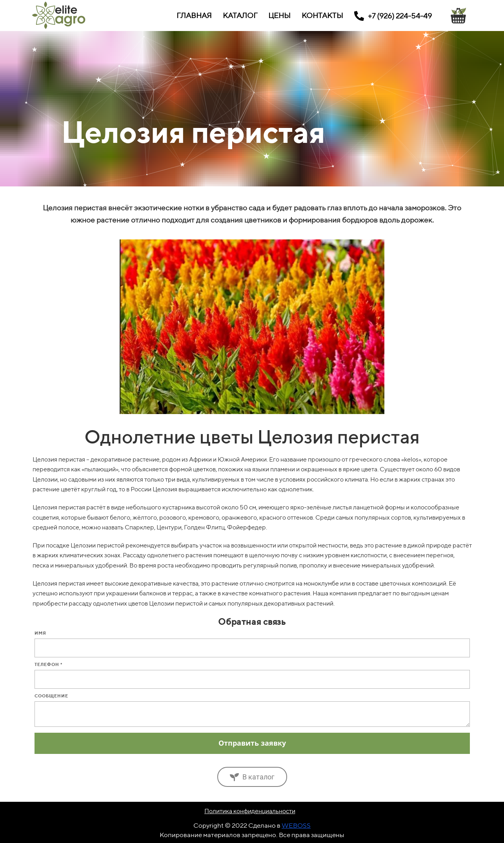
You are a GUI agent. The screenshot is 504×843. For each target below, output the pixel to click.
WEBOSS (296, 825)
